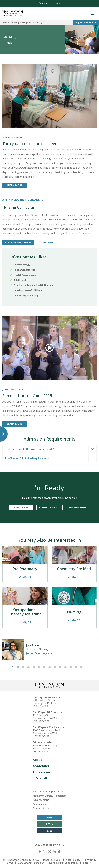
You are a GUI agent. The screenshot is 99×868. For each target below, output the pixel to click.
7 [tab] (50, 666)
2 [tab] (23, 666)
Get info (49, 242)
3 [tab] (28, 666)
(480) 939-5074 (41, 750)
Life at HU (41, 777)
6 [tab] (44, 666)
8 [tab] (55, 666)
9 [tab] (60, 666)
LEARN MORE (15, 185)
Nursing (15, 22)
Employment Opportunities (49, 790)
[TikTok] (59, 850)
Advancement (41, 799)
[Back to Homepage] (49, 684)
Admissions (42, 771)
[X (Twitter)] (49, 850)
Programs (27, 22)
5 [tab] (39, 666)
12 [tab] (76, 666)
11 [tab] (71, 666)
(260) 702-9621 (41, 720)
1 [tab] (18, 666)
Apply (49, 823)
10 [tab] (65, 666)
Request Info (86, 22)
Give (50, 830)
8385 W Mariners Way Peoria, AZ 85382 (45, 746)
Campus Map (40, 803)
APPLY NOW (21, 508)
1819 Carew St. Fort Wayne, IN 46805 (45, 715)
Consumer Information (31, 862)
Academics (41, 765)
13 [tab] (81, 666)
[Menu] (94, 13)
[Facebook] (40, 850)
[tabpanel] (49, 648)
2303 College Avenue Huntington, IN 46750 (45, 700)
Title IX (87, 862)
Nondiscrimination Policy (64, 862)
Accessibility (73, 859)
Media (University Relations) (49, 794)
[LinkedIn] (54, 850)
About (37, 759)
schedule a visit (50, 508)
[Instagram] (45, 850)
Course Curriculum (18, 242)
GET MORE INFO (78, 508)
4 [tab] (34, 666)
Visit (49, 816)
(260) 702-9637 (41, 735)
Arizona (56, 3)
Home (6, 22)
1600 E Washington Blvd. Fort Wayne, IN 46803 (46, 731)
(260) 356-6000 (41, 705)
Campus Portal (41, 807)
